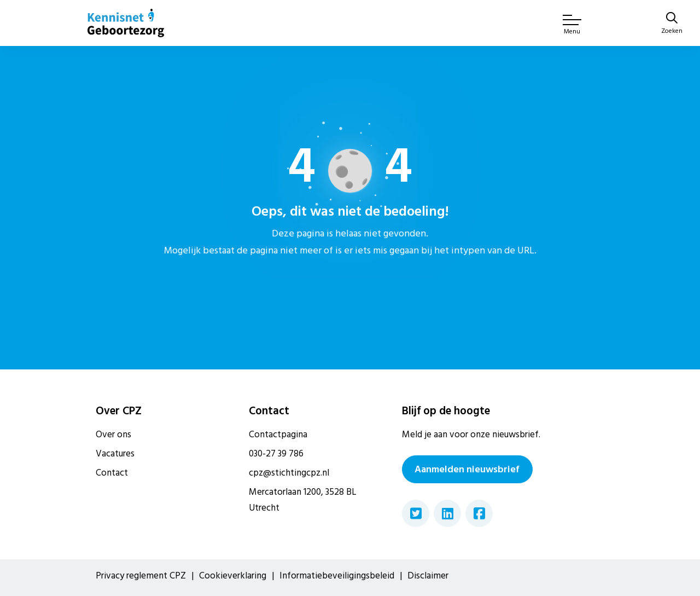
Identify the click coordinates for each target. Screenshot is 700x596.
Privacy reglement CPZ (141, 576)
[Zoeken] (672, 24)
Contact (112, 473)
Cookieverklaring (233, 576)
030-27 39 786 (276, 454)
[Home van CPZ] (126, 23)
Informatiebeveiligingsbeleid (337, 576)
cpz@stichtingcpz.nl (289, 473)
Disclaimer (428, 576)
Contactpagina (278, 435)
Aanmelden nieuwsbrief (467, 469)
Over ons (113, 435)
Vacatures (115, 454)
